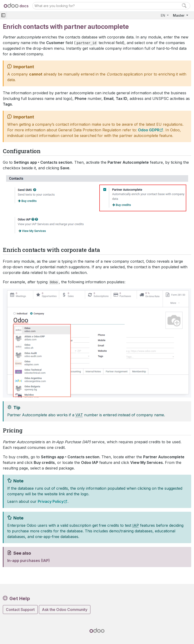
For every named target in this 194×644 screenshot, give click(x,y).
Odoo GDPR (149, 130)
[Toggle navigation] (3, 15)
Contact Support (20, 610)
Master (179, 15)
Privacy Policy (51, 501)
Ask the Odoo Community (65, 610)
